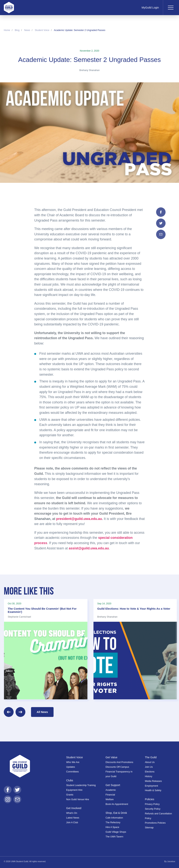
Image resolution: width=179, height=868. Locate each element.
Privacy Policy (152, 804)
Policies (150, 799)
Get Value (111, 757)
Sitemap (149, 828)
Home (7, 30)
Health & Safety (153, 790)
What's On (72, 813)
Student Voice (42, 30)
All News (42, 712)
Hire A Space (112, 827)
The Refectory (113, 822)
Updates (71, 767)
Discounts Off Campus (117, 767)
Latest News (73, 818)
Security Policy (153, 809)
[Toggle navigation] (170, 8)
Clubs (70, 780)
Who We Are (73, 762)
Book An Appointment (117, 804)
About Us (150, 762)
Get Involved (74, 808)
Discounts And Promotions (119, 762)
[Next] (20, 712)
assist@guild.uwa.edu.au (89, 548)
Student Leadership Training (81, 785)
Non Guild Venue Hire (78, 799)
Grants (70, 795)
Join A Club (72, 822)
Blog (17, 30)
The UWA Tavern (114, 837)
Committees (73, 772)
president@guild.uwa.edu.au (79, 519)
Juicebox (171, 861)
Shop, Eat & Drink (116, 813)
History (149, 776)
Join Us (149, 767)
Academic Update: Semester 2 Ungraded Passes (80, 30)
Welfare (110, 799)
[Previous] (9, 712)
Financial (110, 795)
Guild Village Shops (116, 832)
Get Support (113, 785)
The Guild (151, 757)
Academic (111, 790)
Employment (151, 786)
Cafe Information (114, 818)
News (27, 30)
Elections (150, 772)
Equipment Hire (74, 790)
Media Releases (153, 781)
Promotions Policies (155, 823)
